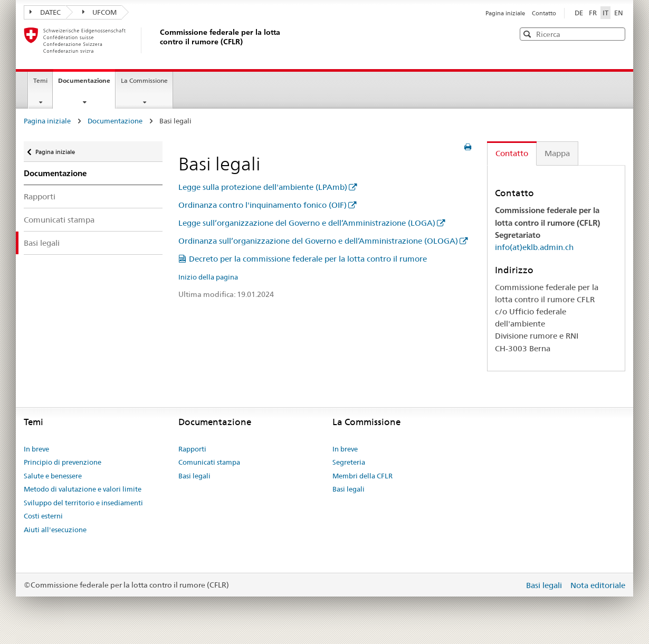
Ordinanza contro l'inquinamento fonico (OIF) (263, 205)
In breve (36, 449)
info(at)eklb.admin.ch (534, 247)
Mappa (557, 153)
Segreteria (349, 462)
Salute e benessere (53, 476)
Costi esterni (43, 516)
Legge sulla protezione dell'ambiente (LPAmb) (263, 187)
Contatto (544, 13)
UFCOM (100, 12)
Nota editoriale (598, 585)
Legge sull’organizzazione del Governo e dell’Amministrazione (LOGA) (307, 223)
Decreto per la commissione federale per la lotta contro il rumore (308, 259)
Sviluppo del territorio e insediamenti (83, 503)
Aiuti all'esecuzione (55, 530)
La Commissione (144, 80)
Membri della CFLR (362, 476)
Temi (40, 80)
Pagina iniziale (506, 13)
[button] (616, 33)
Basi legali (42, 243)
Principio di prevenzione (63, 462)
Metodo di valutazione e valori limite (83, 489)
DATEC (45, 12)
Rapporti (40, 196)
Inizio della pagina (208, 277)
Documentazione (87, 84)
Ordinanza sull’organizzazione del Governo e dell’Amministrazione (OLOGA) (318, 241)
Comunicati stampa (59, 220)
